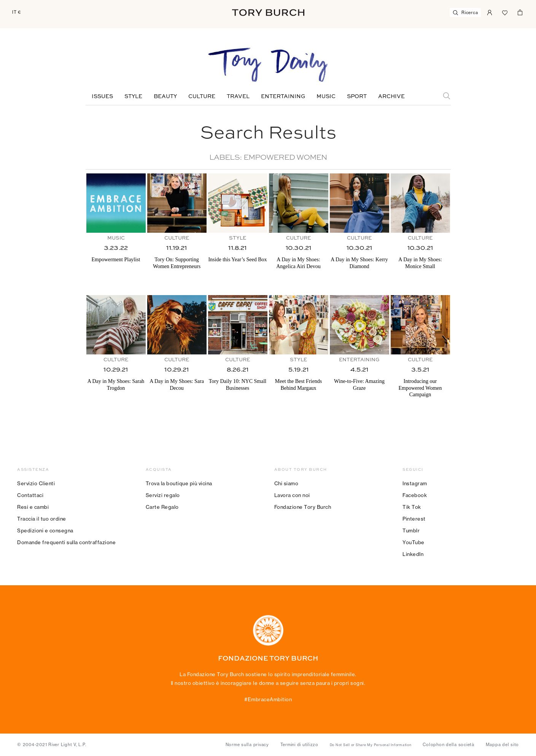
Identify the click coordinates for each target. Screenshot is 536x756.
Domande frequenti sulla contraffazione (66, 542)
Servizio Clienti (36, 483)
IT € (17, 12)
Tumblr (411, 530)
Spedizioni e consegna (45, 530)
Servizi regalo (163, 495)
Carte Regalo (162, 507)
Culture (202, 97)
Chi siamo (286, 483)
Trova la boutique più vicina (179, 483)
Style (133, 97)
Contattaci (30, 495)
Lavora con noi (292, 495)
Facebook (415, 495)
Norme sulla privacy (247, 745)
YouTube (414, 542)
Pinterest (414, 519)
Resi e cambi (33, 507)
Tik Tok (412, 507)
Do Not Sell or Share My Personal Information (371, 745)
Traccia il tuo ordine (42, 519)
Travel (238, 97)
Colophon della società (449, 745)
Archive (391, 97)
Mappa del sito (503, 745)
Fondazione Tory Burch (303, 507)
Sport (357, 97)
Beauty (165, 97)
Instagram (415, 483)
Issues (102, 97)
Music (326, 97)
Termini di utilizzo (299, 745)
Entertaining (283, 97)
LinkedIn (413, 554)
